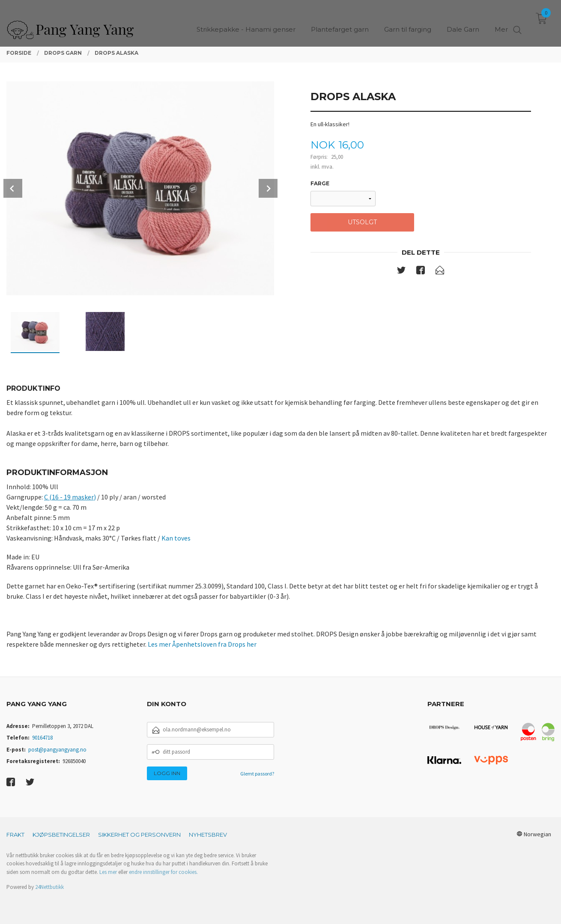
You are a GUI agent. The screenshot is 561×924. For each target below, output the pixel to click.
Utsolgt (362, 222)
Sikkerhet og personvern (139, 835)
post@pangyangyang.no (57, 750)
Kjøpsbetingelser (61, 835)
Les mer (160, 644)
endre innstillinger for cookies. (163, 872)
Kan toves (176, 538)
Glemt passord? (257, 774)
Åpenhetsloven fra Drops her (214, 644)
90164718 (42, 738)
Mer (501, 22)
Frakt (15, 835)
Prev (13, 188)
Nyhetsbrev (208, 835)
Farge (320, 183)
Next (268, 188)
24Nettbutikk (49, 887)
